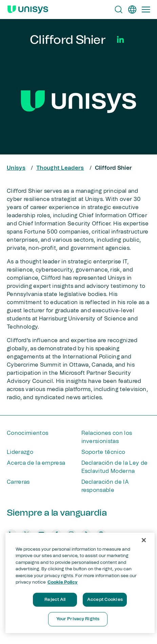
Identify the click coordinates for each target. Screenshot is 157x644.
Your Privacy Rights (78, 619)
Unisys (16, 168)
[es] (132, 10)
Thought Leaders (60, 168)
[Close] (144, 540)
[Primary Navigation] (146, 10)
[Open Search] (119, 10)
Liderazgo (20, 452)
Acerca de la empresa (36, 463)
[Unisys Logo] (28, 10)
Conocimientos (27, 433)
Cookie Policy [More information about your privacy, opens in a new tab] (63, 582)
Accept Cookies (105, 600)
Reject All (55, 600)
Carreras (18, 482)
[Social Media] (120, 39)
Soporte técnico (103, 452)
